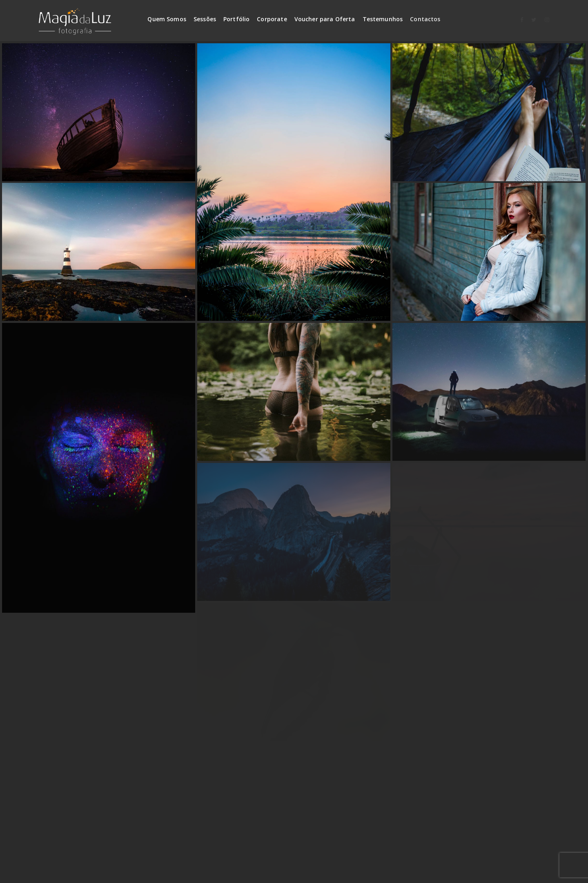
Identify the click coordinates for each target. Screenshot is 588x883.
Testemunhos (383, 19)
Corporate (272, 19)
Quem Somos (167, 19)
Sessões (205, 19)
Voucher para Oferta (325, 19)
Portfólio (236, 19)
